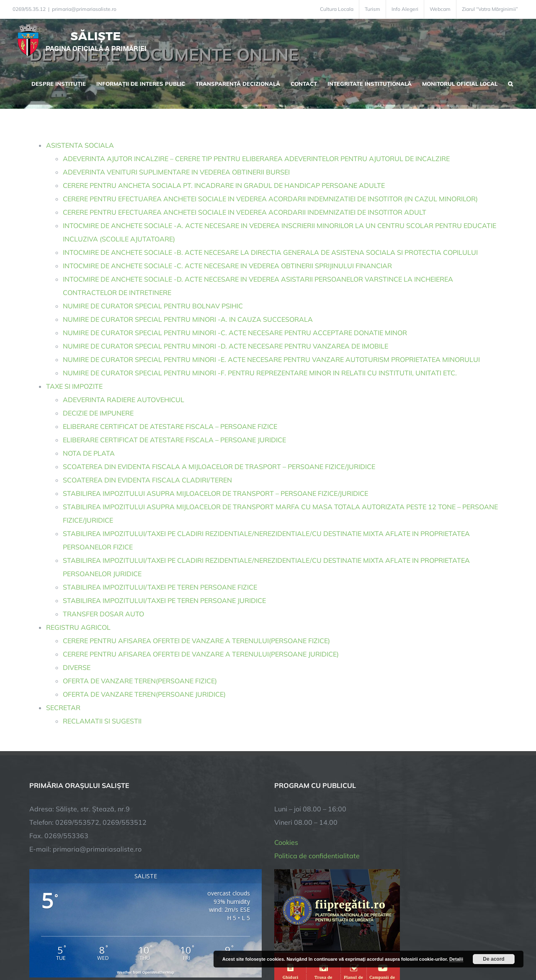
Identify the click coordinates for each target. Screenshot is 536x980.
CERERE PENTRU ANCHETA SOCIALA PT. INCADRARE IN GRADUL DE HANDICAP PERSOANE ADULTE (224, 185)
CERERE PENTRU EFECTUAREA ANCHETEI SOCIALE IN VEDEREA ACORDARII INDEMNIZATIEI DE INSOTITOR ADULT (245, 212)
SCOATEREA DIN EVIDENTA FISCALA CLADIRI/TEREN (147, 480)
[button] (510, 83)
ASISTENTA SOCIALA (80, 145)
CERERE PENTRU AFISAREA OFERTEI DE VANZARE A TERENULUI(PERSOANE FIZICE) (196, 641)
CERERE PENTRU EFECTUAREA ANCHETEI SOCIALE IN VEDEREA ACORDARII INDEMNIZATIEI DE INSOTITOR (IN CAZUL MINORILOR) (270, 199)
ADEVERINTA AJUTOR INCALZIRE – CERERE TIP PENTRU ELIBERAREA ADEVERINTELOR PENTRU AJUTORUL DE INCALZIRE (256, 159)
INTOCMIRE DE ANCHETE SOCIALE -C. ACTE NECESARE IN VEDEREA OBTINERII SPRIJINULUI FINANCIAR (227, 266)
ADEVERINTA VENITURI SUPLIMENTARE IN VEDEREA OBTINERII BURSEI (176, 172)
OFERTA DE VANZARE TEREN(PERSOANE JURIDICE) (144, 694)
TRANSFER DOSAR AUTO (103, 614)
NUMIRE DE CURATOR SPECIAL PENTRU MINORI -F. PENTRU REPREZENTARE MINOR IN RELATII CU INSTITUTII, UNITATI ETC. (260, 373)
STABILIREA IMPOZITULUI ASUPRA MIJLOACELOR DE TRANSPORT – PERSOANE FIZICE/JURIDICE (215, 493)
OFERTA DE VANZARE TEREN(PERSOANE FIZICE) (140, 681)
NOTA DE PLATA (89, 453)
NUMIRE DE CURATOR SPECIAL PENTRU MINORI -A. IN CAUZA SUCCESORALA (188, 319)
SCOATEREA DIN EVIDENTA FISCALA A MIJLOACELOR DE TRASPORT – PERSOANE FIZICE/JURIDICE (219, 467)
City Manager (160, 948)
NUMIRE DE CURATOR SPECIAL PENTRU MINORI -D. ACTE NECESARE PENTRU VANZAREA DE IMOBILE (225, 346)
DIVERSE (77, 667)
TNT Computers (121, 948)
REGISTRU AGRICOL (78, 627)
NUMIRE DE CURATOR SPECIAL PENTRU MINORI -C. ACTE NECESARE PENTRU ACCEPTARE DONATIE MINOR (235, 333)
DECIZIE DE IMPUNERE (98, 413)
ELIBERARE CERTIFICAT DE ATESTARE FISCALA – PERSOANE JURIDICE (174, 440)
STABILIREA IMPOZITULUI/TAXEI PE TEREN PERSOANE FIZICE (160, 587)
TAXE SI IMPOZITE (74, 386)
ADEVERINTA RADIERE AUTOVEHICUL (124, 400)
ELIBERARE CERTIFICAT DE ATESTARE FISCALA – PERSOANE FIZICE (170, 426)
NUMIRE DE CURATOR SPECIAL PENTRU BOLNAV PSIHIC (153, 306)
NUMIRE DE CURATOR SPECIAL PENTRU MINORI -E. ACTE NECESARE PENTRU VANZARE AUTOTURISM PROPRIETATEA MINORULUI (271, 359)
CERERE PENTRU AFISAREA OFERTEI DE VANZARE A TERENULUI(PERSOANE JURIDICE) (201, 654)
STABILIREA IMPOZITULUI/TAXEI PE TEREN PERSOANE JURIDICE (164, 600)
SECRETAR (63, 708)
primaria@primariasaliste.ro (84, 9)
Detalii (456, 959)
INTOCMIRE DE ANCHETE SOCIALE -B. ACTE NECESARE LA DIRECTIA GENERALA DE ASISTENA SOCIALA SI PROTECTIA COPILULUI (270, 252)
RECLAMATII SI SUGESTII (102, 721)
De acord (493, 959)
